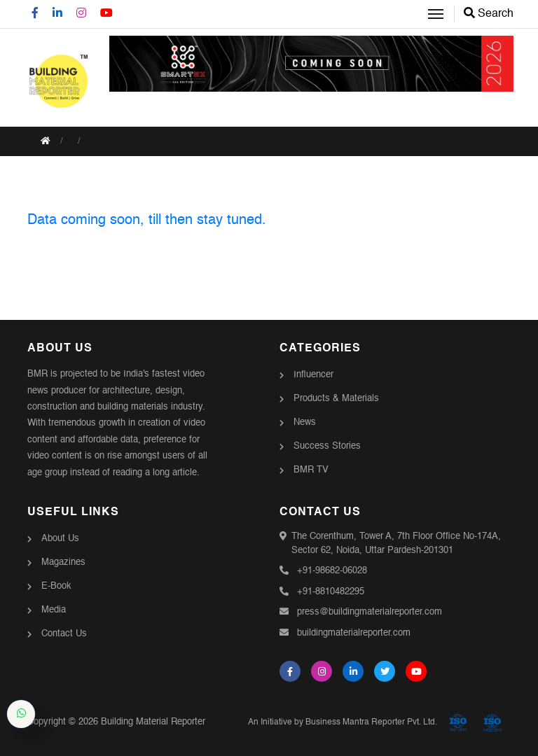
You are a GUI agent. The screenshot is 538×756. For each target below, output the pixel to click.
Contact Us (64, 634)
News (305, 422)
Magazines (63, 562)
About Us (60, 539)
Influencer (313, 375)
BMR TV (311, 470)
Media (54, 610)
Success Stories (327, 446)
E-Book (56, 586)
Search (489, 14)
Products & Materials (336, 399)
